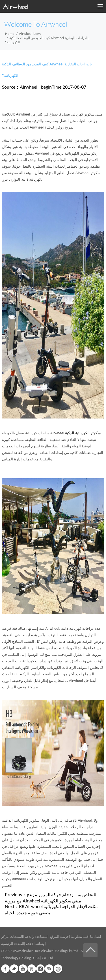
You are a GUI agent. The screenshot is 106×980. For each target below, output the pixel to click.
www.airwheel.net (26, 951)
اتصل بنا (96, 937)
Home (10, 34)
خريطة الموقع (60, 937)
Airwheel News (30, 34)
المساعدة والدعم (36, 937)
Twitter (14, 969)
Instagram (40, 969)
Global (58, 969)
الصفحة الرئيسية (13, 944)
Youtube (23, 969)
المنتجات (17, 937)
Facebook (5, 969)
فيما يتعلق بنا (80, 937)
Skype (49, 969)
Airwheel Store (32, 969)
